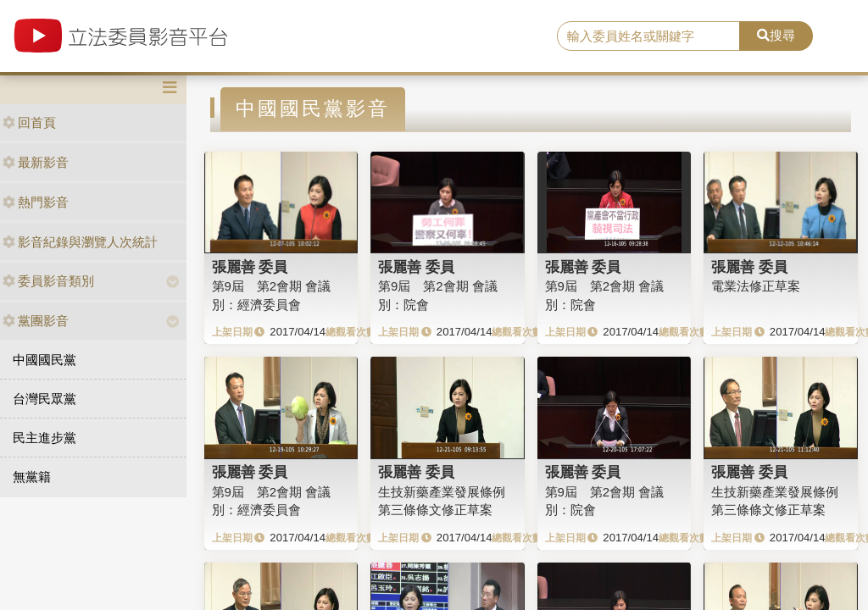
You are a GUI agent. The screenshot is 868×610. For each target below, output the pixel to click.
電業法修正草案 (756, 286)
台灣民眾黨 (45, 399)
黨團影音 (36, 321)
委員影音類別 (48, 281)
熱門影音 (36, 202)
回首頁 (29, 122)
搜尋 (776, 35)
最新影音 (36, 162)
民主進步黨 (45, 438)
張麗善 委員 (250, 267)
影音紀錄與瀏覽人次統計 (80, 242)
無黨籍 (32, 477)
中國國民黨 (45, 360)
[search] (648, 36)
